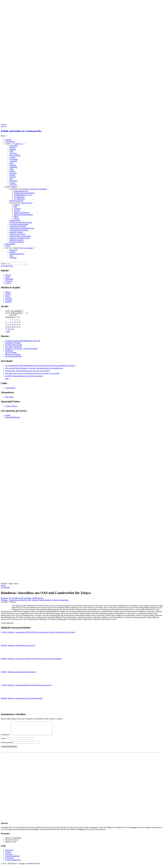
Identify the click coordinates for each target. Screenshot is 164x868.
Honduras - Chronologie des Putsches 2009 (16, 600)
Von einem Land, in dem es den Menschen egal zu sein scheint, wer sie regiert (32, 373)
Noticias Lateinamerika (60, 600)
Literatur (17, 211)
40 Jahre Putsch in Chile (14, 345)
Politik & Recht (15, 220)
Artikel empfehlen (25, 598)
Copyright (9, 857)
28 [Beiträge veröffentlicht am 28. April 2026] (9, 329)
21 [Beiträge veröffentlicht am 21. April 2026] (9, 327)
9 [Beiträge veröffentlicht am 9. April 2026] (12, 322)
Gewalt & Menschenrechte (19, 224)
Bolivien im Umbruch (13, 354)
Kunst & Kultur (15, 203)
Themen (8, 187)
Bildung (17, 205)
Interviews (9, 281)
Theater (17, 218)
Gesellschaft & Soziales (18, 226)
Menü (3, 136)
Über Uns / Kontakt (12, 248)
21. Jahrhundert (19, 199)
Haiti (11, 163)
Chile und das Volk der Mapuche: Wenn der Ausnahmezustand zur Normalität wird (34, 368)
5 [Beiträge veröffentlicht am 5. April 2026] (19, 320)
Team (11, 256)
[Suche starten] (27, 264)
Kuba (11, 169)
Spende (8, 415)
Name (4, 741)
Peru (11, 179)
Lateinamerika (10, 388)
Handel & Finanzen (16, 232)
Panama (12, 175)
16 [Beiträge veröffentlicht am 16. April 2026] (13, 324)
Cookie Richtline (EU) (13, 862)
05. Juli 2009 (5, 587)
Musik (16, 217)
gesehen (8, 294)
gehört (7, 296)
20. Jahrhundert (19, 197)
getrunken (9, 300)
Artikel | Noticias (11, 406)
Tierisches (13, 258)
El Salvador (14, 159)
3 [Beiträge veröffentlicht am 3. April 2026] (15, 320)
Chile (11, 151)
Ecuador (12, 157)
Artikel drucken (38, 598)
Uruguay (13, 183)
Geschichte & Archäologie (19, 189)
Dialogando (9, 279)
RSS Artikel (9, 397)
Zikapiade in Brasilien (13, 343)
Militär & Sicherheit (17, 240)
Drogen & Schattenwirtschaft (20, 238)
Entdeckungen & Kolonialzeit (24, 193)
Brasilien (13, 150)
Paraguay (13, 177)
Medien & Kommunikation (23, 215)
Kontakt (12, 252)
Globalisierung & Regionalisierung (22, 228)
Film (16, 207)
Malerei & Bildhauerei (22, 213)
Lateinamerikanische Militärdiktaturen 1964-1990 (23, 341)
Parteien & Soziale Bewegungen (21, 222)
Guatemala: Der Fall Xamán (11, 351)
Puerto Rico (14, 181)
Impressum (13, 250)
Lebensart (17, 209)
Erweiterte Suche (7, 266)
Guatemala (13, 161)
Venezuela (13, 185)
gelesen (8, 292)
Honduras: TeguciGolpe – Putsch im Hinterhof (21, 349)
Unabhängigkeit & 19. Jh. (23, 195)
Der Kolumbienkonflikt (13, 356)
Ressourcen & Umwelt (17, 234)
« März (8, 332)
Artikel (8, 277)
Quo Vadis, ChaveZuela (13, 347)
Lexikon (8, 283)
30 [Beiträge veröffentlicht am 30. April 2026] (13, 329)
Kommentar (6, 737)
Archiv (8, 311)
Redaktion (5, 598)
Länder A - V (10, 144)
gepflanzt (8, 302)
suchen (3, 264)
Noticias (8, 275)
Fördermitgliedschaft (17, 254)
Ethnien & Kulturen (16, 201)
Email (7, 745)
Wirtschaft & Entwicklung (19, 230)
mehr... (8, 379)
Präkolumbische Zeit (21, 191)
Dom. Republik (15, 155)
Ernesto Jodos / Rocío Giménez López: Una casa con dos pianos (27, 371)
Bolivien (13, 148)
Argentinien (14, 146)
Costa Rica (13, 153)
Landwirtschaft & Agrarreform (20, 236)
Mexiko (12, 171)
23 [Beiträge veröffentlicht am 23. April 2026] (13, 327)
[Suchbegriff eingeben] (16, 264)
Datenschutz (9, 860)
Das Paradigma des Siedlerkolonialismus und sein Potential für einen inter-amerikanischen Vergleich (40, 366)
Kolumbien (13, 167)
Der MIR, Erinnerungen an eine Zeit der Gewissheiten (24, 376)
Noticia (3, 585)
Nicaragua (13, 173)
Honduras (13, 165)
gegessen (8, 298)
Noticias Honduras (45, 600)
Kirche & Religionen (17, 242)
